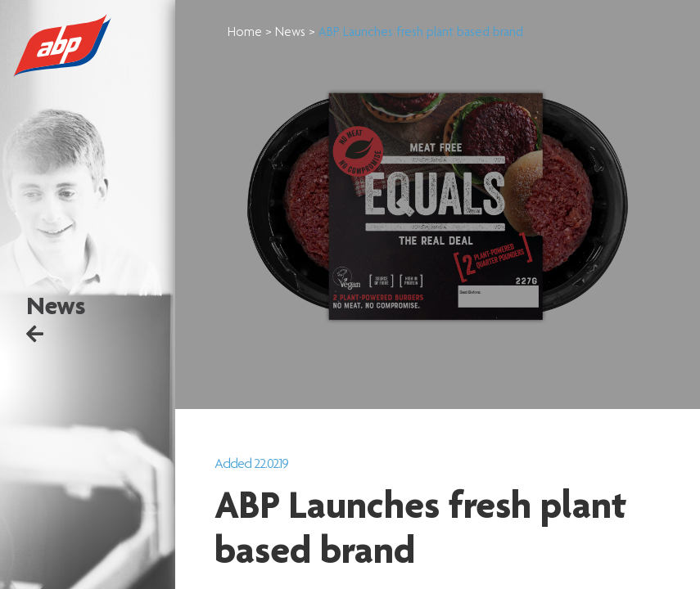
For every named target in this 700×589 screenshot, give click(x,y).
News (314, 34)
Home (269, 34)
